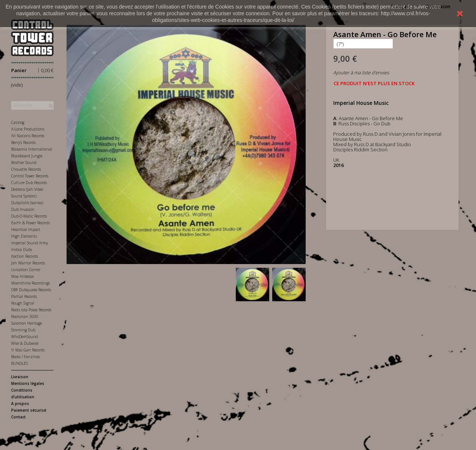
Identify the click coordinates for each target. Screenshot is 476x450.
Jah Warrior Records (28, 263)
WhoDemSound (25, 337)
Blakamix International (32, 149)
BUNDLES (20, 363)
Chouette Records (26, 169)
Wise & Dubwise (25, 343)
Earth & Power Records (30, 223)
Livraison (20, 377)
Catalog (18, 122)
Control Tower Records (30, 176)
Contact (18, 417)
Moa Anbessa (22, 276)
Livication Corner (26, 270)
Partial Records (24, 296)
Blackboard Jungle (27, 156)
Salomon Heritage (27, 323)
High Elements (24, 236)
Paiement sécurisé (29, 410)
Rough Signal (23, 303)
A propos (20, 404)
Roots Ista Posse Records (31, 310)
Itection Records (25, 256)
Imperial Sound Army (30, 243)
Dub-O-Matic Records (29, 216)
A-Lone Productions (28, 129)
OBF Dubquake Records (31, 290)
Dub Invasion (23, 209)
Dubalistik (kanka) (27, 203)
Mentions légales (28, 383)
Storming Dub (23, 330)
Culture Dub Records (29, 183)
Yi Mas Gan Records (28, 350)
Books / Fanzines (25, 357)
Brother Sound (24, 163)
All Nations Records (28, 136)
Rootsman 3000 (25, 316)
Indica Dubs (22, 250)
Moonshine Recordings (30, 283)
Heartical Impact (26, 229)
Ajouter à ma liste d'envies (361, 73)
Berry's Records (23, 142)
